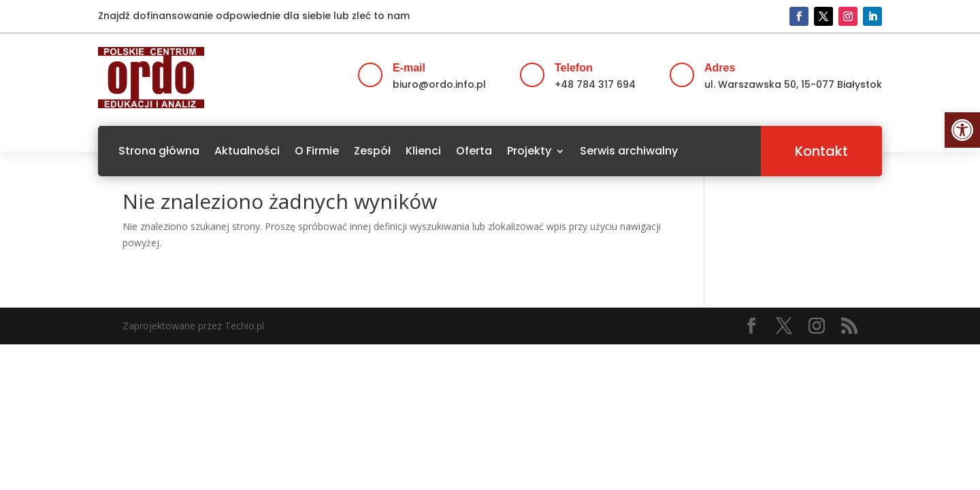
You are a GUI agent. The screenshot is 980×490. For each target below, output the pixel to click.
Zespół (372, 151)
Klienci (423, 151)
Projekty (529, 151)
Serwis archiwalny (629, 151)
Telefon (574, 68)
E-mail (409, 68)
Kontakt (821, 151)
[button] (962, 130)
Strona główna (159, 151)
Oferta (474, 151)
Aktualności (247, 151)
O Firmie (317, 151)
